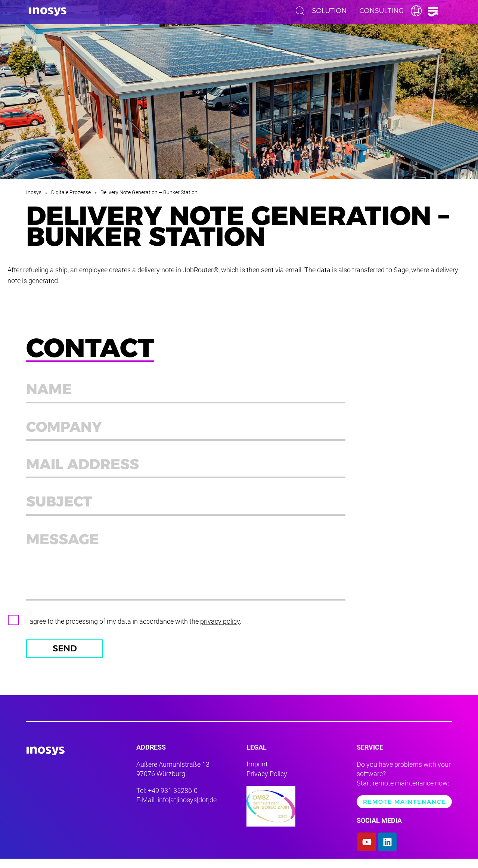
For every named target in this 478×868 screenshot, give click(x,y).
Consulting (382, 11)
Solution (330, 11)
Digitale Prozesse (71, 192)
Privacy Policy (267, 783)
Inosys (34, 192)
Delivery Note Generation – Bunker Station (149, 192)
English (418, 11)
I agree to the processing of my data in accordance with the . (134, 629)
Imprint (257, 773)
